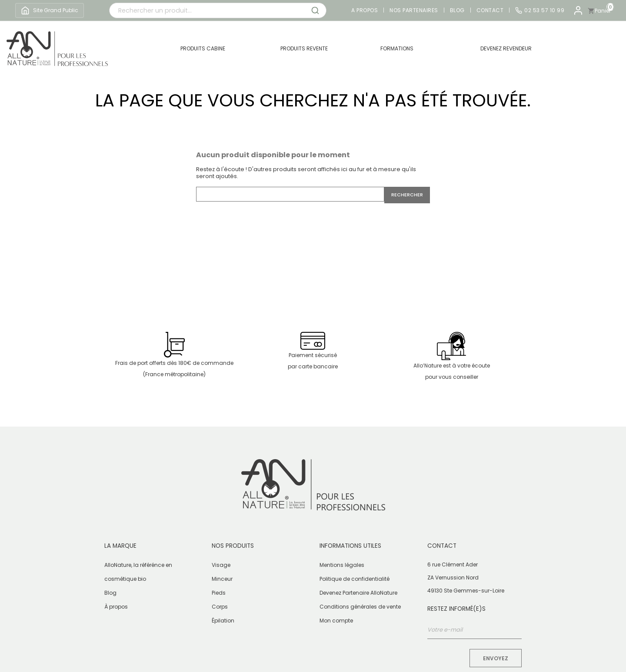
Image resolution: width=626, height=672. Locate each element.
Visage (221, 565)
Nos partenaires (414, 10)
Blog (457, 10)
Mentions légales (342, 565)
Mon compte (336, 621)
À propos (116, 607)
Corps (220, 607)
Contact (490, 10)
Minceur (222, 579)
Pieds (219, 593)
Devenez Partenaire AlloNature (358, 593)
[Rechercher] (290, 194)
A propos (365, 10)
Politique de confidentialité (355, 579)
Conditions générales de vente (360, 607)
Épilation (223, 621)
